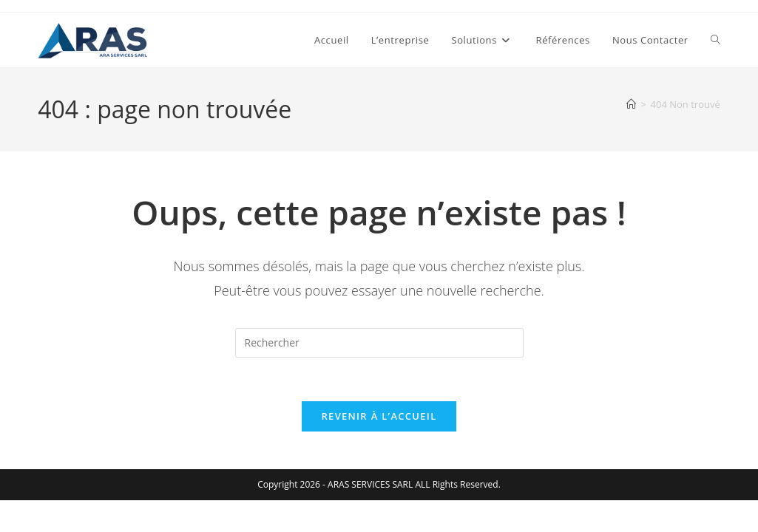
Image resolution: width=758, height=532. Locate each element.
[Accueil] (631, 104)
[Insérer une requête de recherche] (379, 343)
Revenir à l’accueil (379, 417)
